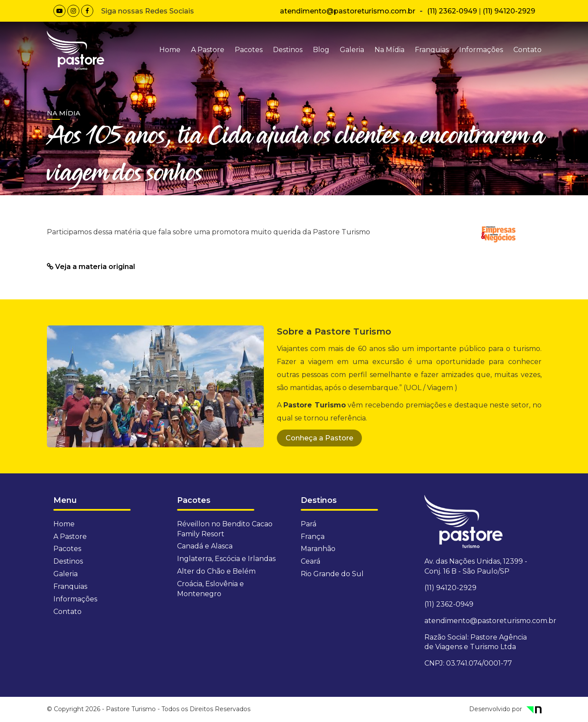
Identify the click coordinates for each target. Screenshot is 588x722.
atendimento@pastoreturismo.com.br (348, 11)
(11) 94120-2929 (509, 11)
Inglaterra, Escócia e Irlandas (226, 559)
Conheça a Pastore (319, 438)
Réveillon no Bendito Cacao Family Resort (225, 529)
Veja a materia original (91, 267)
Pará (309, 524)
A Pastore (208, 50)
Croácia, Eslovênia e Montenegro (210, 589)
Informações (481, 50)
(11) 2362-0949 (452, 11)
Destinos (288, 50)
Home (170, 50)
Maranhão (318, 549)
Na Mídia (389, 50)
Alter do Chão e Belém (216, 571)
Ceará (310, 561)
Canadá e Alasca (205, 546)
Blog (321, 50)
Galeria (352, 50)
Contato (527, 50)
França (313, 537)
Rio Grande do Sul (332, 574)
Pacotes (249, 50)
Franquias (432, 50)
